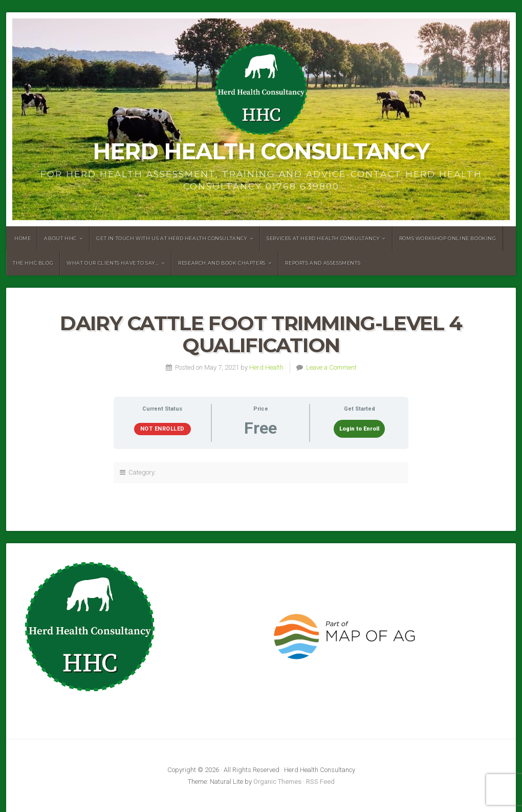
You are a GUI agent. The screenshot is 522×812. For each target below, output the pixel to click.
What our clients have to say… (112, 263)
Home (23, 238)
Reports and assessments (323, 263)
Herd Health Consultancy (261, 151)
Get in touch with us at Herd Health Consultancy (171, 238)
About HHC (60, 238)
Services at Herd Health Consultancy (323, 238)
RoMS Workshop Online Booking (448, 238)
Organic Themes (277, 782)
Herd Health (266, 367)
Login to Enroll (359, 429)
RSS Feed (320, 782)
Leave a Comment (331, 367)
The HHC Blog (33, 263)
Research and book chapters (222, 263)
